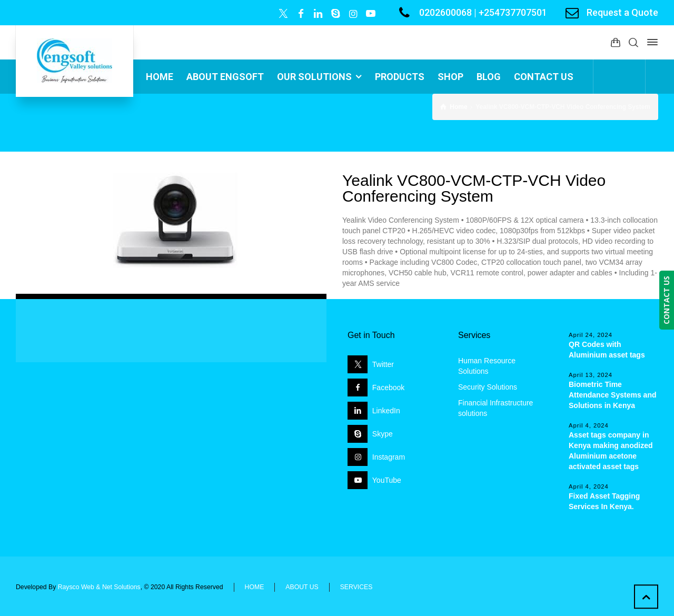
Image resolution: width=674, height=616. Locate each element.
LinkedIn (386, 411)
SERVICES (356, 587)
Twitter (383, 364)
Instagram (389, 457)
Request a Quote (622, 12)
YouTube (387, 480)
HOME (255, 587)
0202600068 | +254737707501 (483, 12)
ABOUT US (302, 587)
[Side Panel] (650, 42)
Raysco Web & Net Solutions (99, 587)
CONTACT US (666, 300)
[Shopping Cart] (616, 42)
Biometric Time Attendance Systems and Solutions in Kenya (613, 395)
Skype (383, 434)
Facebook (388, 388)
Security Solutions (488, 387)
